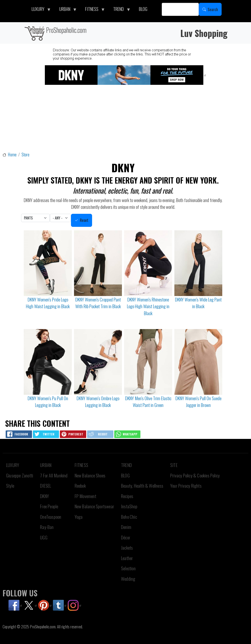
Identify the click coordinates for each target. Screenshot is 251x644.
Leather (127, 558)
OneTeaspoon (51, 517)
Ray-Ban (47, 527)
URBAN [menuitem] (66, 10)
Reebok (80, 486)
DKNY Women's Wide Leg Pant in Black (198, 303)
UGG (44, 537)
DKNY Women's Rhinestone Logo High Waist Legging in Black (148, 306)
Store (25, 155)
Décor (126, 537)
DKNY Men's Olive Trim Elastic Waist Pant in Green (148, 402)
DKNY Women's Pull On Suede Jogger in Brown (198, 402)
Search (213, 9)
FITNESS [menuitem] (93, 10)
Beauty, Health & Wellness (142, 486)
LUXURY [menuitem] (39, 10)
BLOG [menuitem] (143, 9)
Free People (49, 506)
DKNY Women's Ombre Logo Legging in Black (98, 402)
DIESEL (45, 486)
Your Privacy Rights (186, 486)
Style (10, 486)
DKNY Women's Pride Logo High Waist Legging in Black (48, 303)
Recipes (127, 496)
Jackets (127, 548)
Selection (128, 568)
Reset (84, 220)
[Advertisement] (126, 119)
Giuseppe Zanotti (20, 475)
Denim (126, 527)
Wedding (128, 579)
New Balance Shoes (90, 475)
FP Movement (85, 496)
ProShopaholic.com (55, 33)
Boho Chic (129, 517)
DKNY (45, 496)
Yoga (79, 517)
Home (12, 155)
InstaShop (129, 506)
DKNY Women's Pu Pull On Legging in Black (48, 402)
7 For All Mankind (54, 475)
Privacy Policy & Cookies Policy (195, 475)
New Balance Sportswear (94, 506)
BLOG (125, 475)
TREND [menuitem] (120, 10)
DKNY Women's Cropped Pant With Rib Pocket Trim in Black (98, 303)
